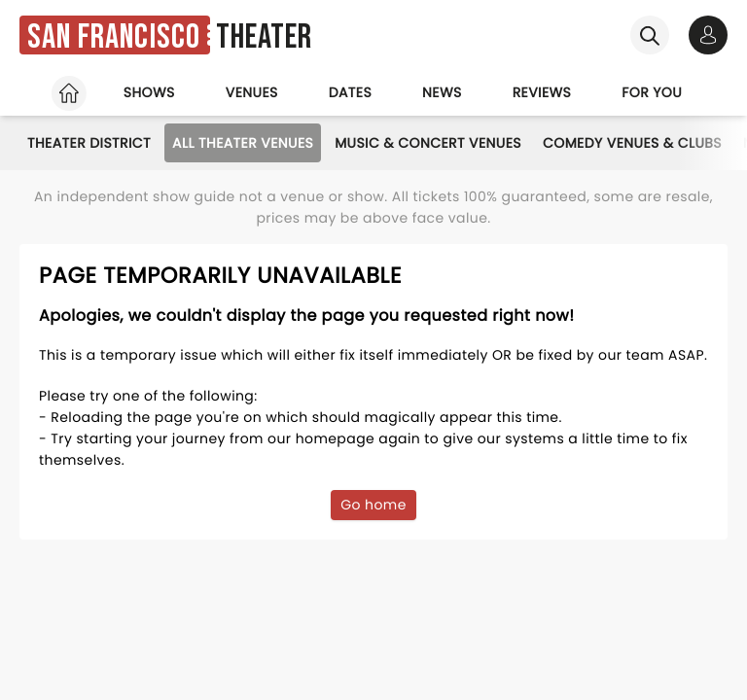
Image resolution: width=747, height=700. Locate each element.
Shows (149, 92)
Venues (252, 92)
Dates (350, 92)
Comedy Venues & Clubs (632, 143)
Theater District (89, 143)
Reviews (542, 92)
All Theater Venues (243, 143)
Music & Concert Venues (428, 143)
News (442, 92)
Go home (373, 505)
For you (652, 92)
